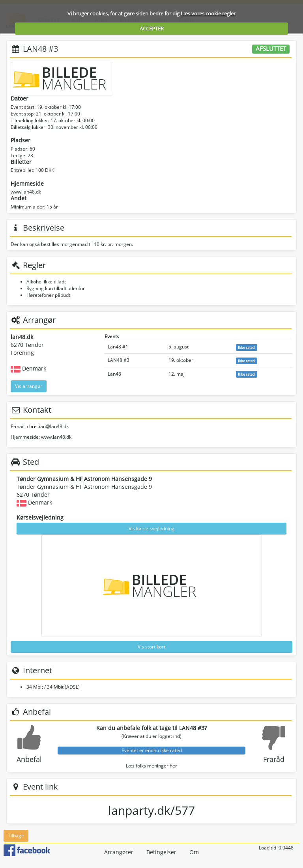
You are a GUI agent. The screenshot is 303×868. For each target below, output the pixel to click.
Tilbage (16, 835)
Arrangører (119, 852)
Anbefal (29, 759)
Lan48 (114, 374)
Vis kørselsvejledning (151, 528)
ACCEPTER (152, 28)
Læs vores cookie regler (208, 13)
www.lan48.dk (26, 192)
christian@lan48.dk (48, 426)
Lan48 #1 (118, 347)
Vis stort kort (151, 647)
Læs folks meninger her (151, 766)
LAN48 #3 (119, 360)
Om (194, 852)
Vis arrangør (29, 386)
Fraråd (274, 759)
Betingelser (161, 852)
